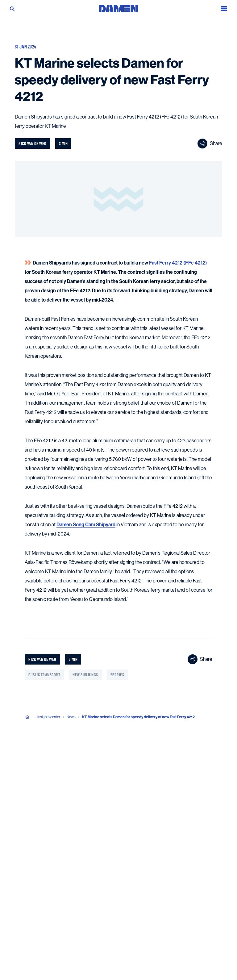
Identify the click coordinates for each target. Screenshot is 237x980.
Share (210, 144)
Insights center (49, 717)
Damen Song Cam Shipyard (86, 525)
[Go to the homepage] (118, 6)
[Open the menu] (224, 6)
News (71, 717)
